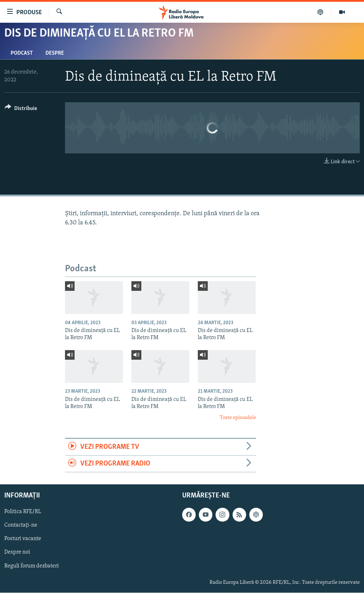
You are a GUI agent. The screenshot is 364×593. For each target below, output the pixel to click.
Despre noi (17, 553)
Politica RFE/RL (23, 512)
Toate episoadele (238, 418)
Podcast (22, 53)
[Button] (21, 110)
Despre (55, 53)
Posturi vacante (23, 539)
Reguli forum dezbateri (32, 566)
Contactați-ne (21, 526)
